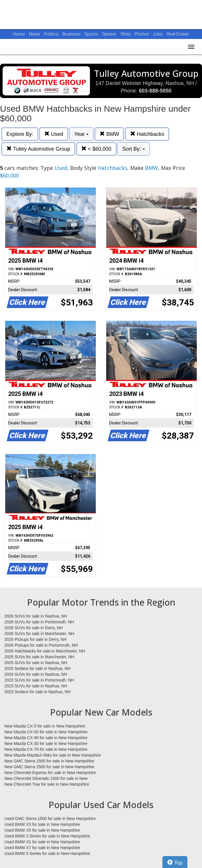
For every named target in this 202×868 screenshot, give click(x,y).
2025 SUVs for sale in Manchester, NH (39, 657)
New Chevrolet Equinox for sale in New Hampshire (50, 773)
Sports (92, 34)
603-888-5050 (155, 91)
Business (72, 34)
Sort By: (133, 149)
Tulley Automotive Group (38, 149)
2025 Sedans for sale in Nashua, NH (37, 668)
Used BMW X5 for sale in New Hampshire (42, 830)
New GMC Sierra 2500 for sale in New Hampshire (49, 767)
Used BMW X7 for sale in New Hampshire (42, 848)
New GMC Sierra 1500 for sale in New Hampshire (49, 761)
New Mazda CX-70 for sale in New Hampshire (46, 749)
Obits (126, 34)
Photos (142, 34)
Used (54, 134)
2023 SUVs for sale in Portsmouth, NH (39, 680)
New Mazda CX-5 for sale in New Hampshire (45, 726)
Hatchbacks (147, 134)
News (35, 34)
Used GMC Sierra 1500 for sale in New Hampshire (50, 819)
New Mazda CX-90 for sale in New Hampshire (46, 738)
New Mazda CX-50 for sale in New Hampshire (46, 732)
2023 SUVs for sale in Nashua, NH (36, 686)
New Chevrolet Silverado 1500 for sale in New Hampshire (46, 779)
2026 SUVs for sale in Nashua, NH (36, 616)
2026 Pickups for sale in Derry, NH (36, 639)
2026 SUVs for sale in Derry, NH (33, 628)
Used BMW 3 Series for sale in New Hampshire (47, 836)
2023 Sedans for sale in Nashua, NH (37, 692)
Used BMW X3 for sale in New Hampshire (42, 824)
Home (19, 34)
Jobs (158, 34)
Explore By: (20, 134)
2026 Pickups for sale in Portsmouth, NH (41, 645)
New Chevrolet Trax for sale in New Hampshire (47, 784)
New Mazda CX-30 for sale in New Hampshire (46, 744)
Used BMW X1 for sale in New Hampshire (42, 842)
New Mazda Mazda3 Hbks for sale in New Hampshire (53, 755)
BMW (109, 134)
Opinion (110, 34)
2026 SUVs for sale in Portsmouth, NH (39, 622)
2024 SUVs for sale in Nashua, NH (36, 674)
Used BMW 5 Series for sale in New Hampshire (47, 853)
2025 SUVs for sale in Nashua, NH (36, 663)
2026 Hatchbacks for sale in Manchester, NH (45, 651)
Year (81, 134)
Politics (51, 34)
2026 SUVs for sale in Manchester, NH (39, 634)
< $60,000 (96, 149)
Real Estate (178, 34)
